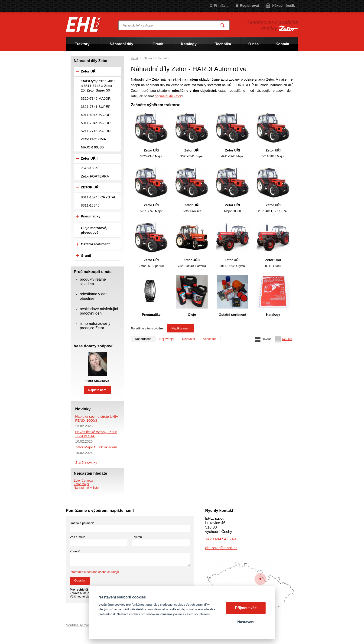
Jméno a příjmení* (82, 523)
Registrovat (249, 5)
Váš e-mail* (78, 537)
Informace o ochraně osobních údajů (94, 572)
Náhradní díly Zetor (87, 488)
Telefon (137, 537)
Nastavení (246, 622)
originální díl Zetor (168, 96)
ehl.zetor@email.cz (221, 548)
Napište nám (180, 328)
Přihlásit (221, 5)
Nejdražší (189, 339)
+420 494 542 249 (220, 539)
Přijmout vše (246, 608)
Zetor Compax (83, 481)
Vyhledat (223, 25)
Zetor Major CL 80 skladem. (97, 447)
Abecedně (210, 339)
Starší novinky (86, 462)
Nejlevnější (167, 339)
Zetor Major (81, 484)
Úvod (134, 58)
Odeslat (80, 580)
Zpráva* (75, 551)
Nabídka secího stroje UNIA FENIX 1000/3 (97, 418)
